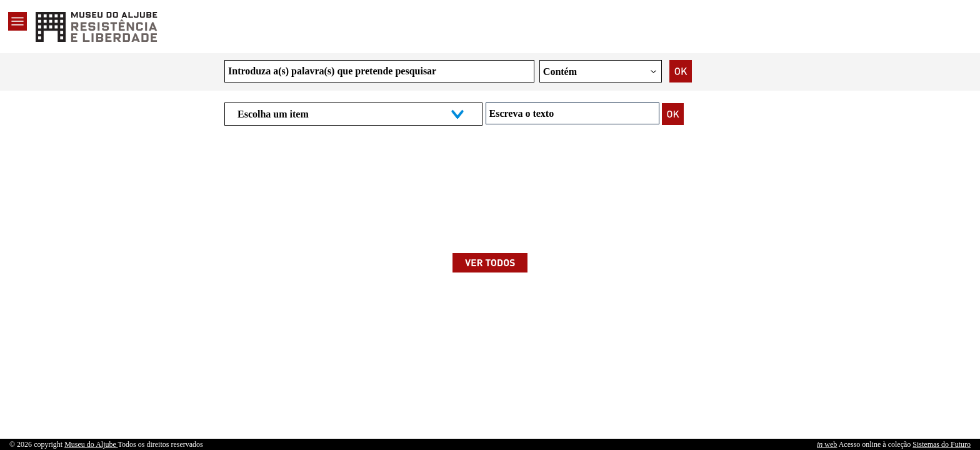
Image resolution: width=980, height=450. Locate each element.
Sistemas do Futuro (942, 444)
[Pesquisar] (673, 114)
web (827, 444)
